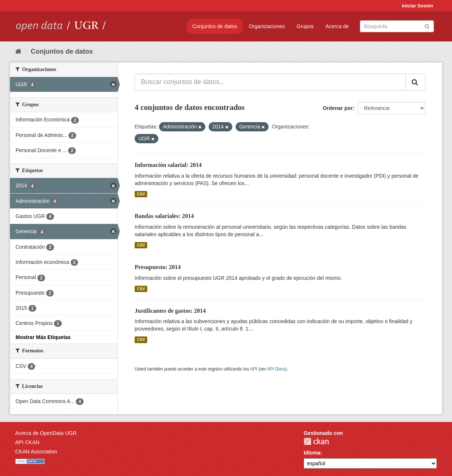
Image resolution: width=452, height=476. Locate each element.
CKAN (316, 441)
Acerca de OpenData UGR (46, 433)
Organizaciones (267, 26)
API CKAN (27, 442)
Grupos (305, 26)
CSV (141, 194)
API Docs (276, 369)
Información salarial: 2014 (168, 165)
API (254, 369)
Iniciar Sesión (417, 6)
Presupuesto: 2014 (158, 267)
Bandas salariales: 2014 (164, 216)
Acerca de (337, 26)
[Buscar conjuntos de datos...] (270, 82)
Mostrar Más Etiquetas (43, 337)
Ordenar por (338, 108)
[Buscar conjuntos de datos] (397, 26)
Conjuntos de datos (215, 26)
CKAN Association (36, 452)
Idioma (312, 453)
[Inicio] (18, 51)
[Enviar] (427, 26)
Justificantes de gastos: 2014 (170, 311)
